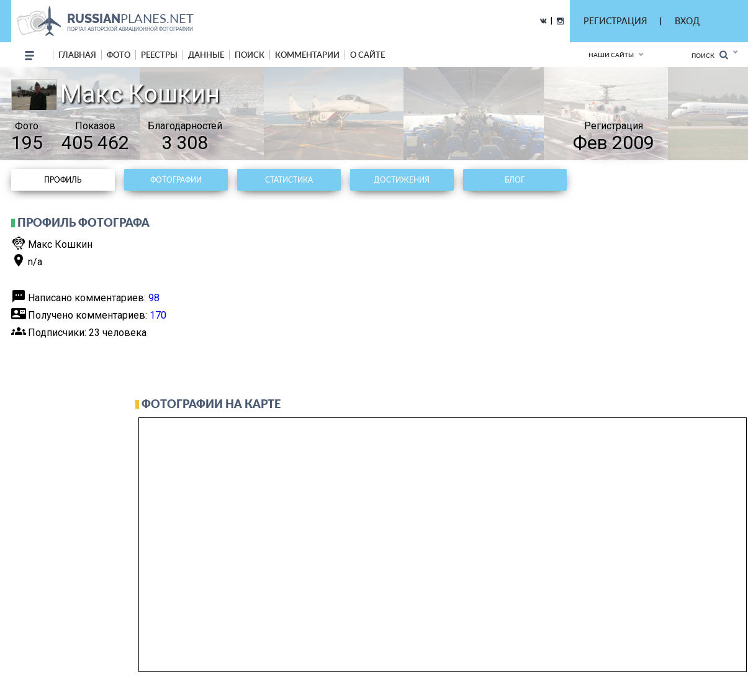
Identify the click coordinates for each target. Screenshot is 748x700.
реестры (159, 55)
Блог (515, 180)
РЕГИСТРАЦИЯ (615, 21)
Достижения (402, 180)
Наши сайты (611, 55)
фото (119, 55)
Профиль (63, 180)
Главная (77, 55)
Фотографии (176, 180)
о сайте (367, 55)
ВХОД (687, 21)
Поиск (710, 55)
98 (154, 298)
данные (206, 55)
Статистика (289, 180)
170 (158, 315)
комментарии (307, 55)
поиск (250, 55)
